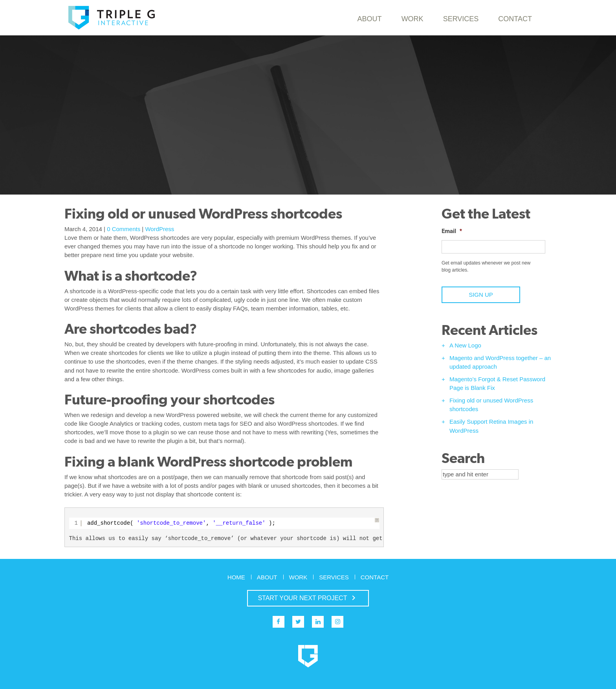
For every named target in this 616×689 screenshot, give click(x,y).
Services (461, 19)
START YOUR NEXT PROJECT (308, 598)
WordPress (159, 229)
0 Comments (124, 229)
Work (412, 19)
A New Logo (465, 345)
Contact (515, 19)
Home (236, 577)
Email (452, 231)
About (370, 19)
